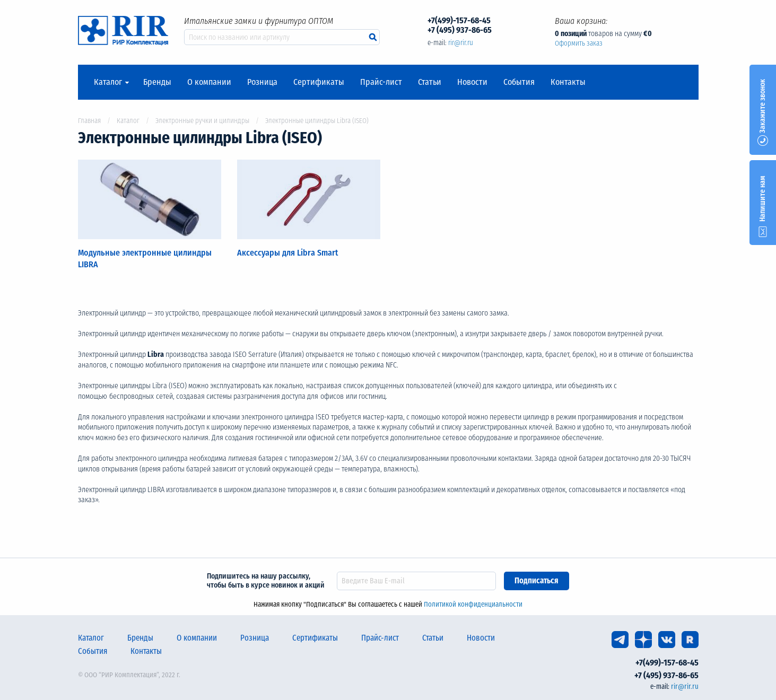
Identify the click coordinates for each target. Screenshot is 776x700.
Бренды (157, 82)
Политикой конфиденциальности (473, 604)
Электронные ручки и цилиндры (202, 121)
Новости (472, 82)
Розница (262, 82)
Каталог (108, 82)
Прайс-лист (381, 82)
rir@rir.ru (461, 43)
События (519, 82)
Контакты (568, 82)
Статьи (430, 82)
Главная (89, 121)
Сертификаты (319, 82)
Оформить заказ (579, 43)
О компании (209, 82)
